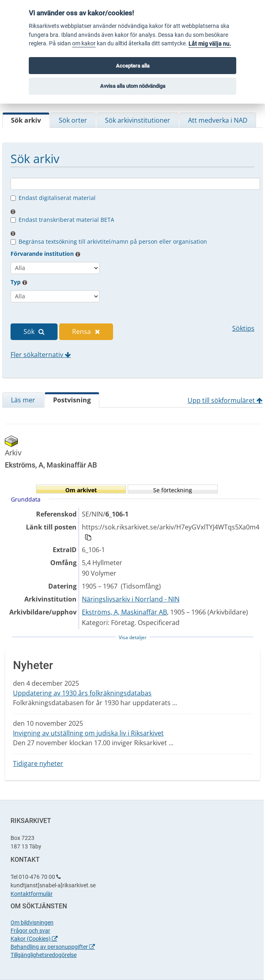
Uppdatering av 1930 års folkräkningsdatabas (82, 693)
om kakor (84, 44)
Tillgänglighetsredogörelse (44, 955)
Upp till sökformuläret (225, 400)
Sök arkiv (26, 120)
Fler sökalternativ (41, 355)
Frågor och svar (30, 931)
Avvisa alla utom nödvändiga (133, 86)
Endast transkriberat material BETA (66, 220)
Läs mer (23, 400)
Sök (34, 332)
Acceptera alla (133, 66)
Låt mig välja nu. (210, 44)
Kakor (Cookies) (34, 939)
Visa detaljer (133, 637)
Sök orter (73, 120)
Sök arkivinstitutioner (138, 120)
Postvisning (72, 400)
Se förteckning (173, 490)
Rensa (86, 332)
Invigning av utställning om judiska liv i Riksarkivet (88, 733)
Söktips (243, 328)
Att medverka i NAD (218, 120)
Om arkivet (81, 490)
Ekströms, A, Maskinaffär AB (124, 612)
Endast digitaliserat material (57, 198)
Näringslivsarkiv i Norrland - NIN (131, 599)
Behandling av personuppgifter (53, 947)
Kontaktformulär (32, 894)
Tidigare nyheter (38, 763)
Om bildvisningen (32, 923)
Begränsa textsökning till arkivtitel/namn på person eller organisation (113, 241)
